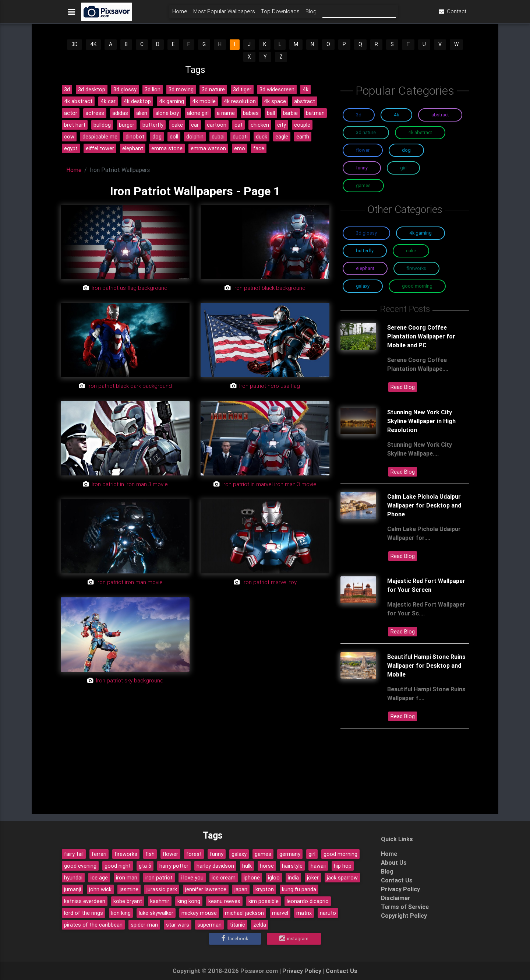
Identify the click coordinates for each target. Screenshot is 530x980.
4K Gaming (421, 233)
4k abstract (78, 101)
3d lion (153, 89)
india (293, 878)
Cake (411, 251)
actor (71, 113)
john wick (100, 889)
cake (177, 125)
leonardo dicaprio (308, 901)
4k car (108, 101)
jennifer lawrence (206, 889)
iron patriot (159, 878)
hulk (247, 866)
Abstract (440, 115)
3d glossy (125, 89)
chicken (260, 125)
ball (271, 113)
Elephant (365, 268)
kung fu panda (299, 889)
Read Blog (403, 387)
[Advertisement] (195, 759)
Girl (403, 168)
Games (363, 185)
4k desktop (137, 101)
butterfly (153, 125)
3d (67, 89)
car (195, 125)
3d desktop (92, 89)
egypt (71, 148)
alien (142, 113)
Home (180, 13)
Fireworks (416, 268)
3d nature (213, 89)
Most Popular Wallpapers (224, 13)
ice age (99, 878)
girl (312, 854)
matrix (304, 913)
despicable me (100, 137)
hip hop (343, 866)
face (259, 148)
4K (93, 44)
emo (240, 148)
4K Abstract (420, 132)
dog (157, 137)
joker (313, 878)
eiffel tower (100, 148)
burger (127, 125)
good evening (80, 866)
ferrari (99, 854)
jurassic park (162, 889)
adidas (120, 113)
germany (290, 854)
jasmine (129, 889)
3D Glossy (366, 233)
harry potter (174, 866)
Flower (363, 150)
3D (75, 44)
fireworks (126, 854)
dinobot (135, 137)
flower (170, 854)
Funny (362, 168)
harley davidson (215, 866)
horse (267, 866)
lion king (121, 913)
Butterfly (365, 251)
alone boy (167, 113)
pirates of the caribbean (93, 925)
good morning (340, 854)
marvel (280, 913)
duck (262, 137)
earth (303, 137)
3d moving (181, 89)
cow (69, 137)
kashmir (160, 901)
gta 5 (145, 866)
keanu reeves (224, 901)
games (263, 854)
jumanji (73, 889)
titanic (237, 925)
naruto (328, 913)
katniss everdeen (85, 901)
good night (118, 866)
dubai (218, 137)
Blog (311, 13)
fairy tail (74, 854)
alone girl (198, 113)
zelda (260, 925)
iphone (252, 878)
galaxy (239, 854)
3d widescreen (277, 89)
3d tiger (242, 89)
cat (239, 125)
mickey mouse (199, 913)
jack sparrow (342, 878)
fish (150, 854)
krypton (265, 889)
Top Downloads (280, 13)
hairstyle (292, 866)
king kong (189, 901)
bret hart (75, 125)
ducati (240, 137)
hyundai (73, 878)
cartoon (217, 125)
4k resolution (240, 101)
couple (302, 125)
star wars (178, 925)
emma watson (208, 148)
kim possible (264, 901)
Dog (406, 150)
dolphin (195, 137)
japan (241, 889)
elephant (133, 148)
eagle (282, 137)
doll (174, 137)
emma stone (167, 148)
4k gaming (172, 101)
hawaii (318, 866)
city (282, 125)
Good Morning (417, 286)
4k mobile (204, 101)
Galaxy (363, 286)
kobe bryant (128, 901)
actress (95, 113)
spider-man (144, 925)
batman (315, 113)
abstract (305, 101)
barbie (290, 113)
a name (226, 113)
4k (305, 89)
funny (217, 854)
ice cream (224, 878)
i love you (192, 878)
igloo (274, 878)
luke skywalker (156, 913)
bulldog (102, 125)
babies (251, 113)
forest (194, 854)
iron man (127, 878)
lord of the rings (84, 913)
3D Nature (366, 132)
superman (209, 925)
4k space (275, 101)
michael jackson (244, 913)
